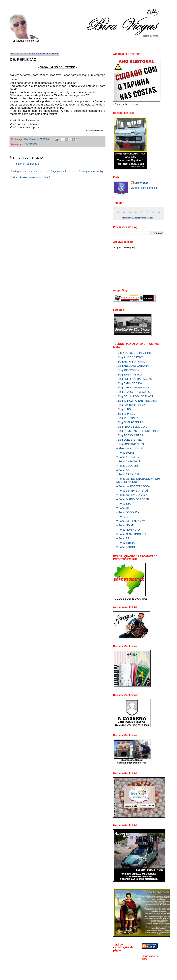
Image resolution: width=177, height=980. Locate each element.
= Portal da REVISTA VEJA (132, 495)
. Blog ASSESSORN (128, 370)
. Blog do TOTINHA (127, 418)
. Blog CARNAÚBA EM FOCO (133, 388)
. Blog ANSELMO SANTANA (132, 366)
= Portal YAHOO (126, 547)
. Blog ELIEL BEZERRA (130, 422)
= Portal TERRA (126, 543)
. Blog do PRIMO (126, 414)
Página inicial (58, 171)
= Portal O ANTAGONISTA (131, 534)
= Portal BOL (124, 470)
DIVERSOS (31, 144)
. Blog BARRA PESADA (130, 375)
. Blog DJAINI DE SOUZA (131, 405)
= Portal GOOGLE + (128, 512)
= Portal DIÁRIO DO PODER (133, 499)
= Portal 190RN (125, 453)
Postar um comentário (27, 164)
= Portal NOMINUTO (128, 530)
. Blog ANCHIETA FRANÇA (132, 362)
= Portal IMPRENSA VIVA (131, 521)
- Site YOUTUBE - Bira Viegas (134, 353)
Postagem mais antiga (92, 171)
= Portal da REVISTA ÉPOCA (133, 486)
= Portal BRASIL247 (128, 474)
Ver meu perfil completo (144, 188)
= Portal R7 (123, 538)
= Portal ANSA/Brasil (128, 461)
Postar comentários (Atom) (35, 177)
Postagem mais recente (24, 171)
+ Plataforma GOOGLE (130, 448)
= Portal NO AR (125, 525)
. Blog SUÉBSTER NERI (130, 440)
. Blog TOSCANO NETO (130, 444)
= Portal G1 (123, 508)
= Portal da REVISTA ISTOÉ (132, 491)
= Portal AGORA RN (128, 457)
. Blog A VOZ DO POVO (130, 357)
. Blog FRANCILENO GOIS (132, 427)
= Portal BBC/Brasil (127, 466)
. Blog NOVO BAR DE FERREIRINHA (138, 431)
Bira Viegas (141, 183)
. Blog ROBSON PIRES (130, 435)
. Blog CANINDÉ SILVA (130, 383)
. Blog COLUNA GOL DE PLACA (135, 396)
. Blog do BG (124, 409)
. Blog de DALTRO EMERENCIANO (137, 401)
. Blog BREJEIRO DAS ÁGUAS (134, 379)
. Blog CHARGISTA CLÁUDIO (133, 392)
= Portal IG (123, 517)
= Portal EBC (124, 504)
